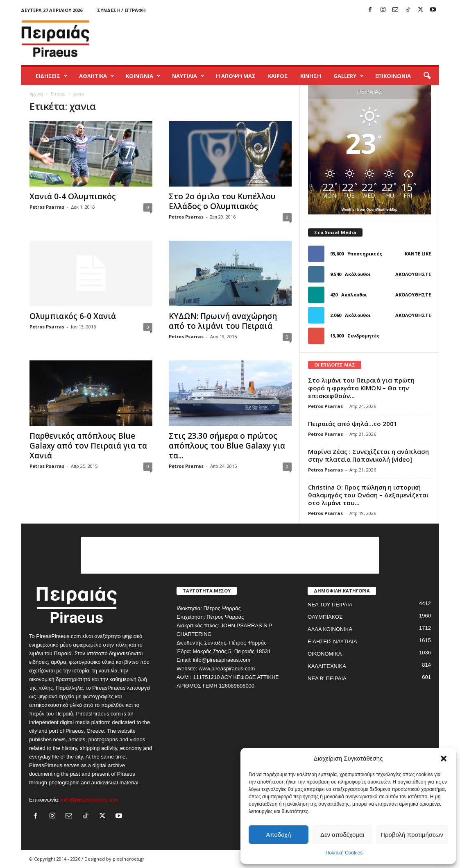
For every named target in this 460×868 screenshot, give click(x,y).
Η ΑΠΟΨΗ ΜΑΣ (236, 76)
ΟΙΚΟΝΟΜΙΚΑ (325, 654)
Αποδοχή (278, 835)
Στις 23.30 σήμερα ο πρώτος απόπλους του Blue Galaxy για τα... (227, 446)
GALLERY (349, 76)
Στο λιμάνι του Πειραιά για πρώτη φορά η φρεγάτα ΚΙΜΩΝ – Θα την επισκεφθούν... (361, 388)
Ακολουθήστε (413, 274)
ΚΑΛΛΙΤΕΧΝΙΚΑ (327, 666)
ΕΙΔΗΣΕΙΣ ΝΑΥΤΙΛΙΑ (332, 641)
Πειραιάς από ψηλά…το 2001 (353, 424)
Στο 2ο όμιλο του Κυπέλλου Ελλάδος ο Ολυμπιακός (222, 201)
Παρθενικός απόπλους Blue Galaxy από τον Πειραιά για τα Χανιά (88, 446)
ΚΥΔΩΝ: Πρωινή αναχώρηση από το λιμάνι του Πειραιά (223, 321)
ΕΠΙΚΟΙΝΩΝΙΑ (393, 76)
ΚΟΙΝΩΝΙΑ (143, 76)
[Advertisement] (290, 39)
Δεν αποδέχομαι (342, 835)
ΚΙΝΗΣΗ (311, 76)
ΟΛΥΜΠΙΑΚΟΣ (325, 617)
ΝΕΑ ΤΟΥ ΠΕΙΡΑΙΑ (330, 605)
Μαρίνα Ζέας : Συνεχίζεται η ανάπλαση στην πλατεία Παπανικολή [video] (368, 455)
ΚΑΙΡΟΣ (278, 76)
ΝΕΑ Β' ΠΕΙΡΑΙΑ (327, 678)
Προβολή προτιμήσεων (412, 835)
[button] (444, 759)
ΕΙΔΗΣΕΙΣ (52, 76)
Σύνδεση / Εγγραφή (121, 10)
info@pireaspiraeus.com (90, 800)
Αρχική (36, 94)
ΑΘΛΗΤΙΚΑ (97, 76)
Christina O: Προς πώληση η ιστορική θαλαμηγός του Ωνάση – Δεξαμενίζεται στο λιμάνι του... (368, 495)
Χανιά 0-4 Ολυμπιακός (73, 196)
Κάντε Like (418, 254)
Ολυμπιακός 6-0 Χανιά (73, 316)
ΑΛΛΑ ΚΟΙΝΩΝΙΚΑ (330, 629)
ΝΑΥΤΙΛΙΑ (188, 76)
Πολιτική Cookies (344, 853)
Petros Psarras (47, 207)
